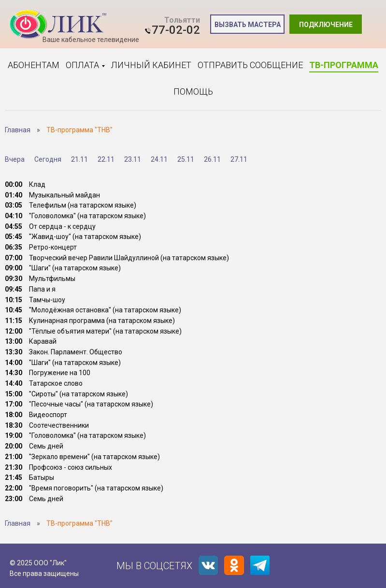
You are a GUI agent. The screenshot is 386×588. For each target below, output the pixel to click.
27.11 (239, 159)
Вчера (15, 159)
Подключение (326, 25)
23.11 (133, 159)
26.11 (212, 159)
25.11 (186, 159)
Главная (18, 130)
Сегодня (48, 159)
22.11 (106, 159)
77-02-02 (176, 30)
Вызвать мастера (248, 25)
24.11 (159, 159)
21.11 (79, 159)
